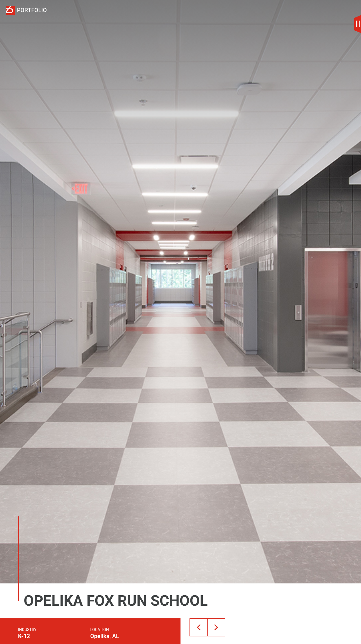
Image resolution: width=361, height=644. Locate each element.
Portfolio (32, 10)
